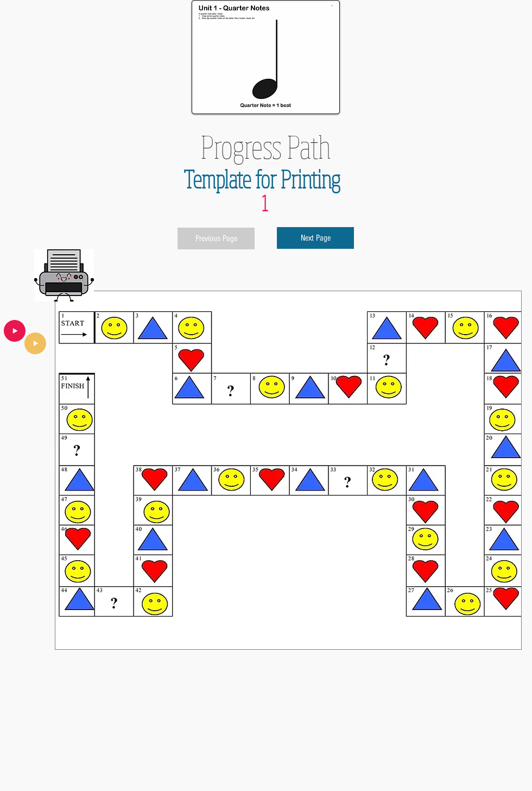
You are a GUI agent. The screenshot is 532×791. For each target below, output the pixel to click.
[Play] (35, 343)
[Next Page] (315, 238)
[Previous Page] (216, 238)
